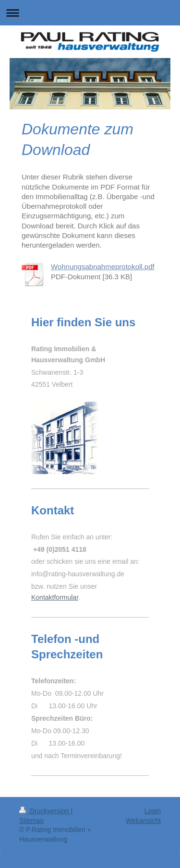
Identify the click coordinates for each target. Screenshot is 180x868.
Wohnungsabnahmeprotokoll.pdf (103, 267)
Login (153, 811)
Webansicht (143, 820)
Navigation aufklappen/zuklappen (90, 13)
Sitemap (31, 820)
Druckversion (45, 811)
